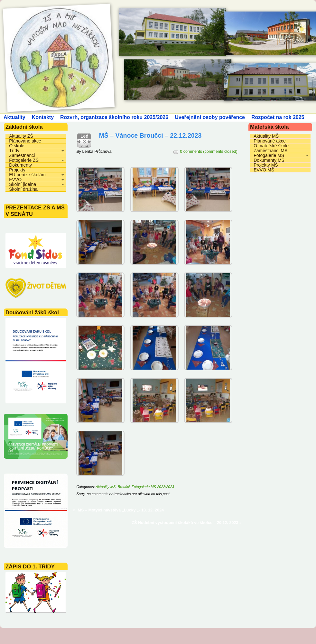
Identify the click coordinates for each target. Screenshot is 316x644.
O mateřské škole (271, 146)
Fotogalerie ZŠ (24, 160)
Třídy (14, 151)
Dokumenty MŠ (269, 160)
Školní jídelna (23, 184)
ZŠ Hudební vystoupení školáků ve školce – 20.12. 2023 (185, 523)
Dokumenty (20, 165)
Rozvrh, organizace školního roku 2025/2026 (114, 117)
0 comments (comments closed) (209, 152)
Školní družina (23, 189)
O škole (17, 146)
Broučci (124, 487)
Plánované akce (25, 141)
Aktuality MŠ (106, 487)
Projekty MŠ (266, 165)
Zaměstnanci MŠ (270, 151)
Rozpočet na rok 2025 (278, 117)
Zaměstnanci (22, 155)
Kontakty (43, 117)
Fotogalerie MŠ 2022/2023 (153, 487)
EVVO (15, 179)
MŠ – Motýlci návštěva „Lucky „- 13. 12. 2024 (121, 510)
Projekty (17, 170)
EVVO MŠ (264, 170)
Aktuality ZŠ (21, 136)
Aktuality (14, 117)
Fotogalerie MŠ (269, 155)
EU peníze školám (27, 175)
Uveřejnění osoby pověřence (210, 117)
